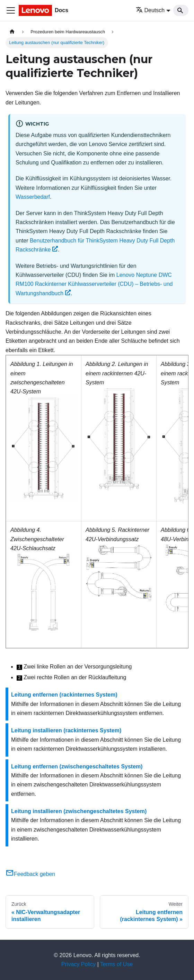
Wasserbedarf (33, 197)
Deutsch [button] (150, 10)
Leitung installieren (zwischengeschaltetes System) (79, 811)
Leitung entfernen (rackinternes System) (64, 695)
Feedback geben (30, 874)
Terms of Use (116, 964)
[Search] (181, 10)
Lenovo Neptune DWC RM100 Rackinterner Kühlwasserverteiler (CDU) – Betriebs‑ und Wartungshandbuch (94, 284)
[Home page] (12, 32)
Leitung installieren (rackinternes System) (66, 730)
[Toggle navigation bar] (11, 10)
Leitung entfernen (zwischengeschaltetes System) (77, 766)
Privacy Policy (79, 964)
